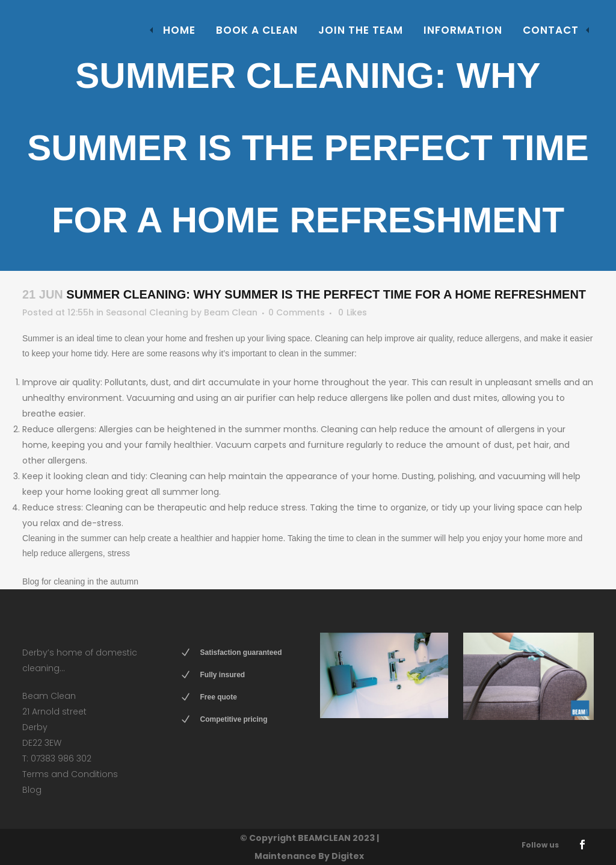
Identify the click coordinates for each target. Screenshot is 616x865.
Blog (32, 790)
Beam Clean (231, 312)
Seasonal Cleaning (147, 312)
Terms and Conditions (70, 774)
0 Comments (297, 312)
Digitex (348, 856)
